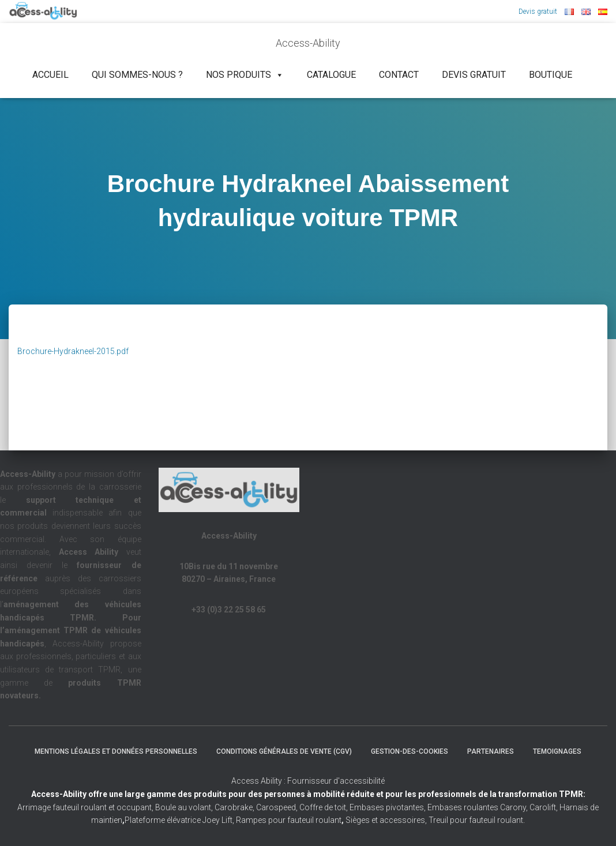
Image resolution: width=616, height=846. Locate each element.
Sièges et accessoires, (386, 820)
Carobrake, (234, 807)
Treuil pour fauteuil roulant (476, 820)
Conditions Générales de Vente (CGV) (284, 751)
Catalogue (331, 75)
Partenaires (491, 751)
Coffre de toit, (324, 807)
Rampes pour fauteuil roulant (290, 820)
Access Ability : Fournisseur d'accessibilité (308, 781)
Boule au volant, (184, 807)
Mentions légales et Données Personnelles (116, 751)
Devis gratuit (538, 12)
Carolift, (544, 807)
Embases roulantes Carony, (478, 807)
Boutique (551, 75)
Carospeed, (277, 807)
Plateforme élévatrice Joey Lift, (180, 820)
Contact (399, 75)
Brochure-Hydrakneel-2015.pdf (73, 351)
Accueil (50, 75)
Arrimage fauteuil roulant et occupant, (86, 807)
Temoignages (557, 751)
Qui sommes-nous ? (137, 75)
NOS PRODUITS (245, 75)
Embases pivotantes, (388, 807)
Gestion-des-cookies (410, 751)
